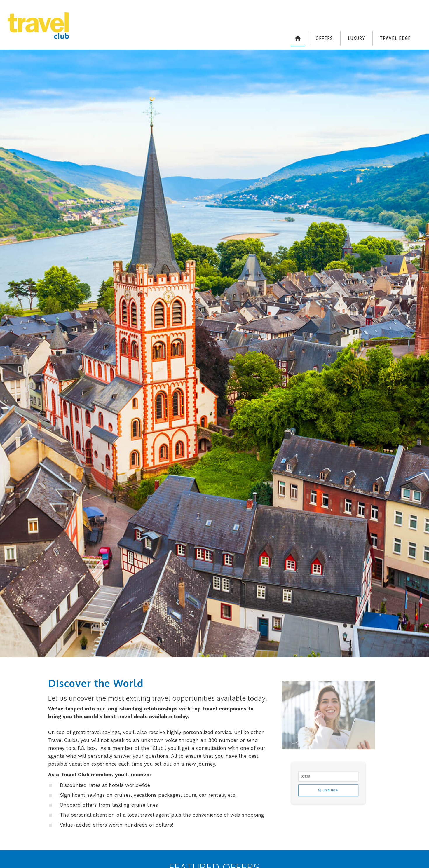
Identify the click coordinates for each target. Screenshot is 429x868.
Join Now (328, 788)
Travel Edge (395, 38)
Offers (324, 38)
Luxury (356, 38)
